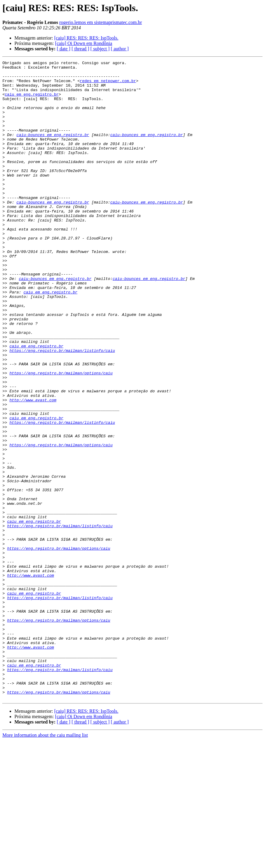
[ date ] (64, 49)
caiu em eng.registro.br (32, 101)
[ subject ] (100, 49)
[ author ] (120, 49)
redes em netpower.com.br (108, 85)
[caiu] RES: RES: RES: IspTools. (86, 38)
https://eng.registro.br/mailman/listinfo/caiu (62, 409)
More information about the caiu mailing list (45, 863)
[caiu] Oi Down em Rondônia (84, 43)
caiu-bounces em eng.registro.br (53, 150)
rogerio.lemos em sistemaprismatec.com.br (101, 22)
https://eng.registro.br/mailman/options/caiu (61, 436)
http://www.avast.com (33, 468)
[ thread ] (80, 49)
